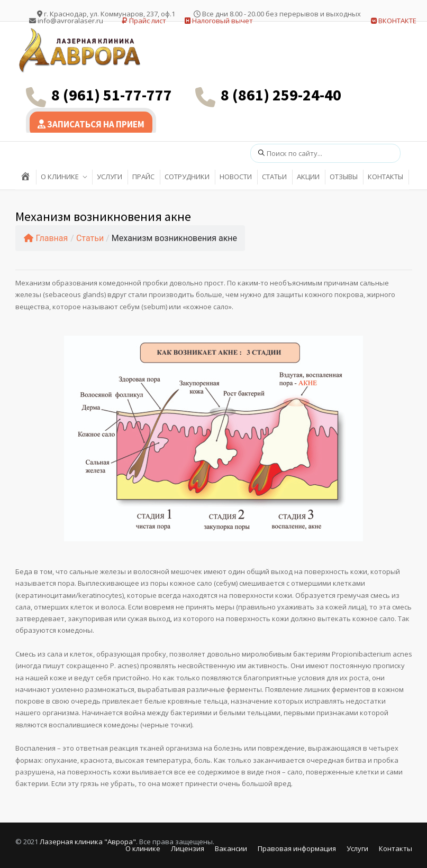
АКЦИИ (308, 177)
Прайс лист (144, 21)
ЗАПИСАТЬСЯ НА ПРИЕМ (91, 124)
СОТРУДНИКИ (187, 177)
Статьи (90, 238)
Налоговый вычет (219, 21)
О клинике (143, 848)
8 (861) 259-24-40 (281, 95)
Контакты (396, 848)
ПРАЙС (143, 177)
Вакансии (231, 848)
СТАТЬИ (274, 177)
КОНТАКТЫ (385, 177)
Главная (46, 238)
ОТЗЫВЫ (344, 177)
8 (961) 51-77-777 (112, 95)
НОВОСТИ (236, 177)
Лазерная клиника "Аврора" (88, 842)
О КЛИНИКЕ (60, 177)
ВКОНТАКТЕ (394, 21)
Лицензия (188, 848)
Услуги (357, 848)
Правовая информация (297, 848)
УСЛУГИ (110, 177)
